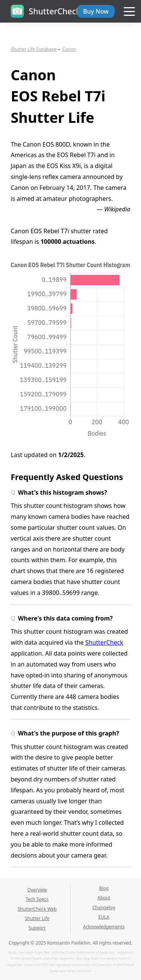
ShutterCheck (104, 642)
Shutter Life (37, 918)
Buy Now (96, 11)
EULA (104, 917)
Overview (37, 890)
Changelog (104, 907)
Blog (104, 888)
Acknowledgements (104, 927)
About (104, 898)
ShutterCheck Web (37, 909)
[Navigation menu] (129, 12)
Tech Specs (37, 899)
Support (37, 928)
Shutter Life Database (33, 49)
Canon (69, 49)
